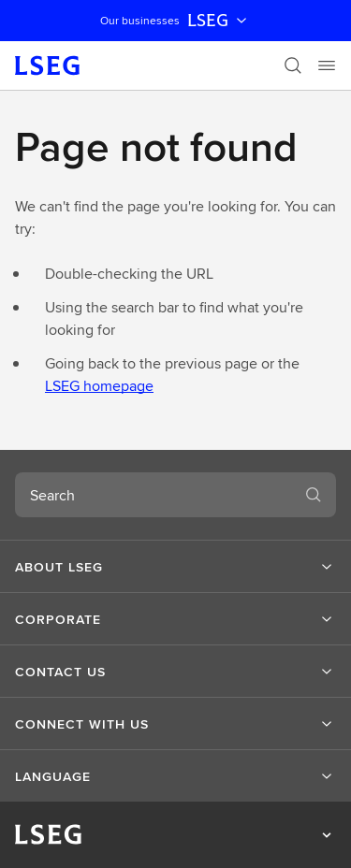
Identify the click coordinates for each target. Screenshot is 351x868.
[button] (175, 567)
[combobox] (153, 495)
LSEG (219, 21)
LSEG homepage (99, 386)
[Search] (293, 65)
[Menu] (327, 65)
